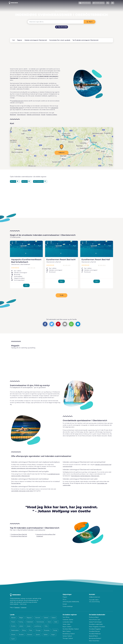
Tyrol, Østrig (66, 617)
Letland (21, 626)
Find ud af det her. (16, 483)
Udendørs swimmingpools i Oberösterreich (36, 40)
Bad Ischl (58, 262)
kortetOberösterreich (17, 101)
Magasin (65, 597)
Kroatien (13, 626)
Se (26, 285)
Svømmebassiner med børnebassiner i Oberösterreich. (85, 476)
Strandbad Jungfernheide (96, 624)
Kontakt (65, 604)
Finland (13, 622)
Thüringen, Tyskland (68, 638)
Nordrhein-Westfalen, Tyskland (71, 629)
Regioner (20, 40)
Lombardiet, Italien (68, 622)
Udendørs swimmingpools (33, 115)
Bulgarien (29, 618)
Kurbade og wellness (52, 115)
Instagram (24, 608)
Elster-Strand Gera (94, 641)
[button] (85, 3)
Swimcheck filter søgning (16, 108)
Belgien (21, 618)
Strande (43, 115)
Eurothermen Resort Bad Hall (96, 259)
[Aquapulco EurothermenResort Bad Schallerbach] (26, 249)
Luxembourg (38, 626)
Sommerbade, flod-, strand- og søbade (60, 40)
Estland (54, 618)
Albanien (13, 618)
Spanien (38, 635)
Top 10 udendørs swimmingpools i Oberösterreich (85, 40)
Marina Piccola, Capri (95, 620)
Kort (14, 40)
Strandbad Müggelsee (95, 629)
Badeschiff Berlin (93, 636)
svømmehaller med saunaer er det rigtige (22, 491)
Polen (31, 630)
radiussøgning (55, 108)
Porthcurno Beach (94, 617)
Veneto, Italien (66, 624)
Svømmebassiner (21, 115)
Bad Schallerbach (26, 265)
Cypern (13, 639)
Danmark (38, 618)
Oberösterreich (64, 11)
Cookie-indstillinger (68, 606)
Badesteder (13, 115)
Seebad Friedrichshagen (95, 622)
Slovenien (30, 635)
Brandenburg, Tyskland (69, 634)
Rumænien (47, 630)
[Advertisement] (57, 55)
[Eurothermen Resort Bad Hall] (97, 249)
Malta (46, 626)
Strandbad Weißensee (95, 634)
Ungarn (53, 635)
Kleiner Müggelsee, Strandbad (97, 627)
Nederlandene (15, 630)
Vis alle (61, 295)
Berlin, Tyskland (67, 631)
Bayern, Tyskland (67, 627)
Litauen (29, 626)
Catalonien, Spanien (68, 620)
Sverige (55, 630)
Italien (56, 622)
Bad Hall (94, 262)
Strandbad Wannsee (94, 631)
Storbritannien (40, 622)
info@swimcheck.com (95, 597)
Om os (64, 599)
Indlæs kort (61, 153)
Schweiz (13, 635)
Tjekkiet (46, 635)
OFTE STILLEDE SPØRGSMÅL (71, 602)
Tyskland (46, 618)
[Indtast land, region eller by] (56, 22)
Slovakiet (21, 635)
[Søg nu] (90, 22)
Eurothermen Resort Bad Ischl (61, 259)
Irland (49, 622)
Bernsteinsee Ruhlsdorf (95, 638)
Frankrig (21, 622)
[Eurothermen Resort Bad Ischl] (61, 249)
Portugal (38, 630)
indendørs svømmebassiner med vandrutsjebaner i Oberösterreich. (29, 468)
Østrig (57, 11)
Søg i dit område (62, 27)
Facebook (17, 608)
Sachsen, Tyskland (67, 636)
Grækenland (30, 622)
